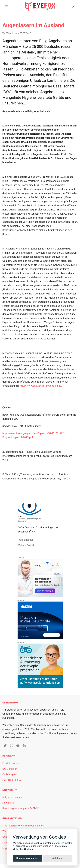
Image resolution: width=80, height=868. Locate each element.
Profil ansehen (26, 540)
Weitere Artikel (26, 545)
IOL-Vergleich (10, 769)
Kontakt (7, 837)
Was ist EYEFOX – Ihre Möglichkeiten (23, 826)
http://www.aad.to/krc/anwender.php (41, 386)
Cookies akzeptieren (27, 858)
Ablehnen (57, 858)
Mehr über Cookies (23, 849)
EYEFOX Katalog (12, 780)
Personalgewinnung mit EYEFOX (20, 808)
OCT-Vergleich (10, 774)
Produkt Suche (11, 763)
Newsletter (8, 803)
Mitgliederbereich (12, 797)
